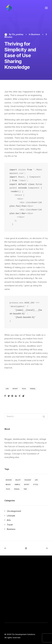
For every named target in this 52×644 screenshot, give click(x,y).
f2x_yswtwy (18, 34)
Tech (24, 389)
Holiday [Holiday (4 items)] (28, 480)
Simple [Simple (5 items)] (17, 484)
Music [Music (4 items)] (8, 484)
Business (36, 34)
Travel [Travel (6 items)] (17, 489)
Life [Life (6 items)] (36, 480)
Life (7, 389)
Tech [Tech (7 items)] (8, 489)
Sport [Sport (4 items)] (27, 484)
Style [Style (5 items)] (36, 484)
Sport (15, 389)
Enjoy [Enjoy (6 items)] (18, 480)
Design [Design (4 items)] (9, 480)
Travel (33, 389)
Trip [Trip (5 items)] (25, 489)
